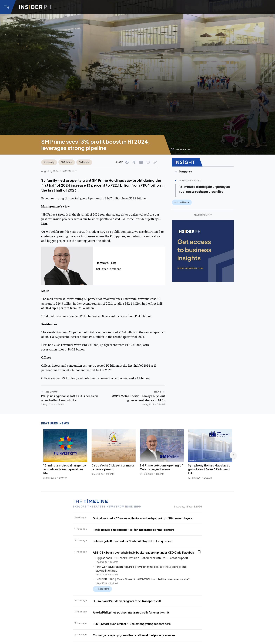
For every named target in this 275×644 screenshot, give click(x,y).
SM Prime (67, 162)
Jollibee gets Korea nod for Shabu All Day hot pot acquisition (133, 541)
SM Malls (84, 162)
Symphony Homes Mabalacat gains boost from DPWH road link (209, 469)
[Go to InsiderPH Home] (35, 7)
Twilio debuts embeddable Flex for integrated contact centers (134, 530)
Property (49, 162)
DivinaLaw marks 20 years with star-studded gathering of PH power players (143, 518)
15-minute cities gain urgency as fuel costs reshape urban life (204, 189)
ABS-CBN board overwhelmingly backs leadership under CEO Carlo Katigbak (143, 553)
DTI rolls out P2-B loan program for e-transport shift (127, 601)
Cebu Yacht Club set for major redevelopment (113, 467)
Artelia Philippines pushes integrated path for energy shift (131, 612)
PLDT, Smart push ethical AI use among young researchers (132, 624)
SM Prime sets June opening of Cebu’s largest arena (161, 467)
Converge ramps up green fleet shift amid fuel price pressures (134, 635)
